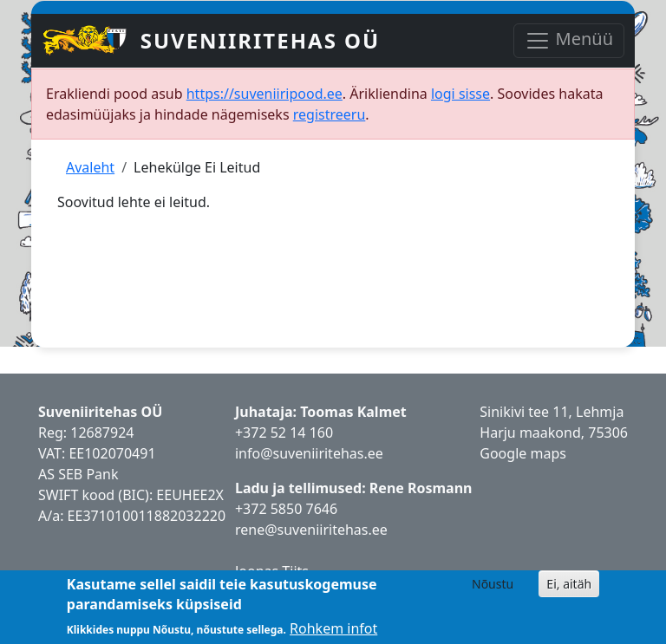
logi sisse (460, 94)
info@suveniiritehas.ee (309, 453)
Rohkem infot (333, 628)
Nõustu (493, 584)
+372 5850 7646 (286, 509)
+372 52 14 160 (284, 433)
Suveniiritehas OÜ (261, 40)
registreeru (330, 114)
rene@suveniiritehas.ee (311, 530)
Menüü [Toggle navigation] (569, 40)
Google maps (523, 453)
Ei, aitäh (569, 584)
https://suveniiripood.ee (264, 94)
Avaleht (90, 167)
